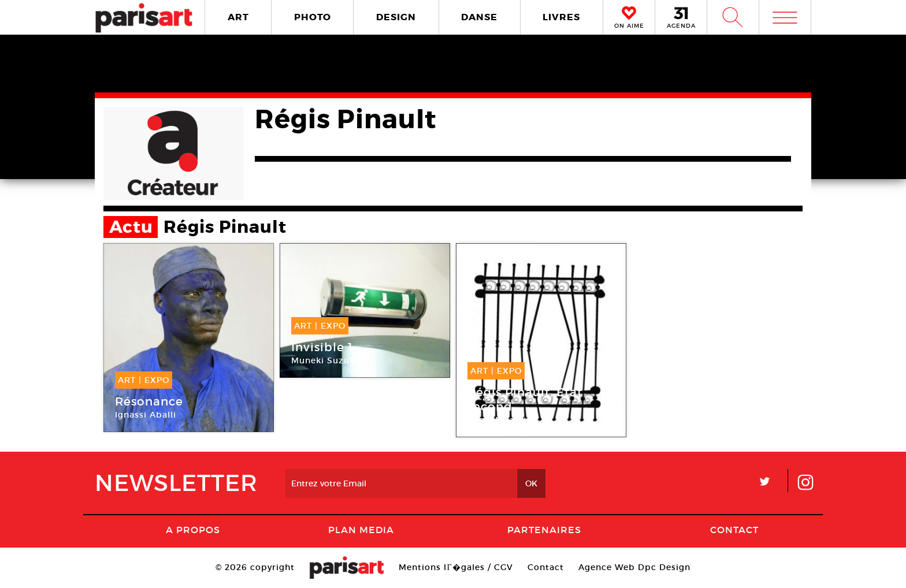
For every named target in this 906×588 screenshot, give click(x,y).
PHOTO (313, 17)
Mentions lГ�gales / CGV (456, 567)
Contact (734, 530)
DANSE (479, 17)
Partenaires (544, 530)
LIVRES (561, 17)
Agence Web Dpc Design (634, 567)
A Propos (193, 530)
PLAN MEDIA (361, 530)
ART (238, 17)
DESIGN (396, 17)
